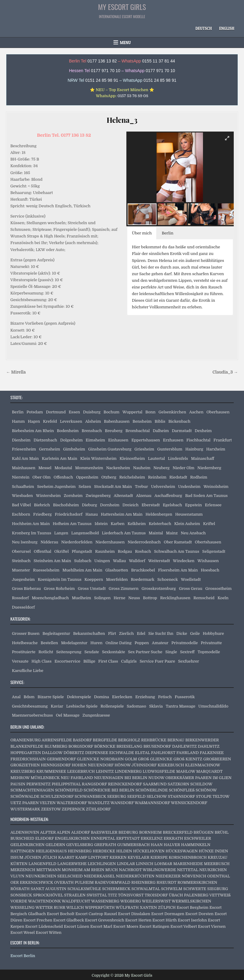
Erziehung (145, 697)
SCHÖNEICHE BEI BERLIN (109, 790)
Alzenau (144, 496)
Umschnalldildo (213, 706)
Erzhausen (173, 440)
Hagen (34, 421)
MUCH (112, 870)
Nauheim (142, 468)
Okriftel (62, 551)
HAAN (157, 845)
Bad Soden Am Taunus (206, 496)
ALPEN (63, 832)
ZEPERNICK (73, 809)
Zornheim (73, 496)
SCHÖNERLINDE (152, 790)
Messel (45, 468)
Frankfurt (223, 440)
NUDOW (156, 778)
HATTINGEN (22, 851)
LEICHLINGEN (102, 864)
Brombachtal (138, 431)
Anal (16, 697)
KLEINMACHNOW (203, 765)
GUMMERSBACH (134, 845)
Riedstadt (178, 477)
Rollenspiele (112, 706)
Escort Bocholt (60, 914)
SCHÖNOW (206, 790)
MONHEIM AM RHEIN (83, 870)
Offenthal (43, 551)
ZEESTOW (51, 809)
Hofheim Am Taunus (72, 524)
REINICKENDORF (125, 784)
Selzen (85, 487)
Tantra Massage (180, 706)
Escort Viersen (212, 926)
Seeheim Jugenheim (56, 487)
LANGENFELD (42, 864)
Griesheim (144, 449)
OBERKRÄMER (180, 778)
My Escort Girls (122, 7)
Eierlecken (122, 697)
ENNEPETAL (103, 838)
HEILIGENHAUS (51, 851)
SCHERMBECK (116, 889)
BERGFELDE (105, 740)
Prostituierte (24, 652)
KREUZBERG (23, 771)
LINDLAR (126, 864)
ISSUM (17, 857)
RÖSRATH (20, 889)
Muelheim (81, 598)
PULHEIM (84, 882)
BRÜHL (222, 832)
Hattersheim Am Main (122, 514)
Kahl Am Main (25, 458)
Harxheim (216, 449)
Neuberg (162, 468)
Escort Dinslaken (134, 914)
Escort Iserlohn (192, 920)
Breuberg (114, 431)
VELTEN (48, 803)
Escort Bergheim (193, 907)
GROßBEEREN (217, 759)
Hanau (92, 514)
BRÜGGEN (204, 832)
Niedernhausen (110, 542)
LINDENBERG (128, 771)
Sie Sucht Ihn (161, 633)
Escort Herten (138, 920)
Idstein (101, 524)
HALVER (172, 845)
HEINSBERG (80, 851)
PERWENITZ (38, 784)
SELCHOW (157, 796)
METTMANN (48, 870)
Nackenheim (118, 468)
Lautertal (156, 458)
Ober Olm (41, 477)
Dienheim (21, 440)
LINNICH (145, 864)
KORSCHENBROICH (188, 857)
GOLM (131, 759)
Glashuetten (117, 570)
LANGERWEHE (72, 864)
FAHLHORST (163, 753)
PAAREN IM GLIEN (213, 778)
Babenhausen (117, 421)
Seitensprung (69, 652)
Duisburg (92, 412)
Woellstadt (191, 579)
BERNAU (176, 740)
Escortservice (68, 661)
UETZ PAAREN (24, 803)
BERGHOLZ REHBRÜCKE (142, 740)
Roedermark (143, 579)
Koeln (223, 598)
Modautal (63, 468)
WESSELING (22, 907)
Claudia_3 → (225, 372)
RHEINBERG (143, 882)
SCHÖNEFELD (69, 790)
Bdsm (29, 697)
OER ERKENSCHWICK (32, 882)
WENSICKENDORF (189, 803)
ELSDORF (45, 838)
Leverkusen (71, 421)
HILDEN (124, 851)
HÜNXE (206, 851)
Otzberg (109, 477)
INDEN (221, 851)
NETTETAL (188, 870)
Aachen (196, 412)
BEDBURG (128, 832)
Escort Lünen (77, 926)
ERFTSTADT (128, 838)
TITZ (112, 895)
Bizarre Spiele (51, 697)
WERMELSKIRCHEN (191, 901)
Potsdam (35, 412)
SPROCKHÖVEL (48, 895)
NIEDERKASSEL (99, 876)
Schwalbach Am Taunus (177, 551)
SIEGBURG (218, 889)
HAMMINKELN (196, 845)
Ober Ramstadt (178, 542)
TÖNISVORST (131, 895)
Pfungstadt (82, 551)
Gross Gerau (191, 589)
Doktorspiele (79, 697)
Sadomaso (136, 706)
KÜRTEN (19, 864)
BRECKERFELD (177, 832)
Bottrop (150, 598)
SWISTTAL (97, 895)
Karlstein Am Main (60, 458)
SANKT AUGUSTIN (48, 889)
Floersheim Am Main (178, 570)
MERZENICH (23, 870)
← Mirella (16, 372)
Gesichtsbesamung (30, 706)
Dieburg (89, 505)
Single (171, 652)
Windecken (184, 561)
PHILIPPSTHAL (66, 784)
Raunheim (105, 551)
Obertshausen (208, 542)
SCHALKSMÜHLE (84, 889)
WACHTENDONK (44, 901)
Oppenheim (87, 477)
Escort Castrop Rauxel (96, 914)
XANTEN (148, 907)
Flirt (112, 633)
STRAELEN (75, 895)
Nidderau (49, 542)
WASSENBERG (105, 901)
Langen (61, 533)
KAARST (66, 857)
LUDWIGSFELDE (159, 771)
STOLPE (204, 796)
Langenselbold (85, 533)
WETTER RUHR (50, 907)
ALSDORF (81, 832)
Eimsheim (95, 440)
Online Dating (119, 643)
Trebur (141, 487)
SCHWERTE (195, 889)
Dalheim (161, 431)
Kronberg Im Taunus (31, 533)
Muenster (21, 570)
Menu (125, 43)
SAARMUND (155, 784)
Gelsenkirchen (173, 412)
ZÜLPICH (167, 907)
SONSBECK (21, 895)
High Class (41, 661)
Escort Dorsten (199, 914)
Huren (97, 643)
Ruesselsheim (46, 570)
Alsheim (93, 421)
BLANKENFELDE (27, 746)
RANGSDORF (94, 784)
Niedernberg (209, 468)
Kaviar (57, 706)
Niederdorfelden (77, 542)
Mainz (172, 533)
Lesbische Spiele (82, 706)
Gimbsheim (74, 449)
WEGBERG (131, 901)
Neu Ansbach (193, 533)
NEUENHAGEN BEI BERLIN (121, 778)
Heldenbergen (159, 514)
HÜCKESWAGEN (182, 851)
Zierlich (127, 633)
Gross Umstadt (92, 589)
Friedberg (43, 514)
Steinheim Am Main (52, 561)
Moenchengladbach (50, 598)
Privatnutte (211, 643)
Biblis (160, 421)
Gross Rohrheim (59, 589)
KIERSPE (159, 857)
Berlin (18, 412)
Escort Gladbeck (69, 920)
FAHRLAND (188, 753)
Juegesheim (23, 579)
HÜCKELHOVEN (149, 851)
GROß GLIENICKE (155, 759)
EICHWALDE (122, 753)
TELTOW (221, 796)
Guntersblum (170, 449)
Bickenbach (179, 421)
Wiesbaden (22, 496)
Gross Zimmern (124, 589)
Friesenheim (24, 449)
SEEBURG (117, 796)
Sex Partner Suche (145, 652)
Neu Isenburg (25, 542)
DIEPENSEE (97, 753)
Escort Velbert (184, 926)
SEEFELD (136, 796)
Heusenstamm (189, 514)
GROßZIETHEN (25, 765)
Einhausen (118, 440)
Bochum (111, 412)
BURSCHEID (22, 838)
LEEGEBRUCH (81, 771)
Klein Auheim (187, 524)
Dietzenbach (45, 440)
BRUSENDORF (157, 746)
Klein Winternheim (98, 458)
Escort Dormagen (168, 914)
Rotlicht (46, 652)
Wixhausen (208, 561)
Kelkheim (137, 524)
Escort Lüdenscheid (44, 926)
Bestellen (49, 643)
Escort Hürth (165, 920)
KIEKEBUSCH (171, 765)
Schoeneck (168, 579)
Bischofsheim (66, 505)
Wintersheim (48, 496)
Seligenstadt (214, 551)
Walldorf (137, 561)
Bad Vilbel (21, 505)
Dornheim (110, 505)
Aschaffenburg (168, 496)
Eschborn (21, 514)
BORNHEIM (150, 832)
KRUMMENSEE (51, 771)
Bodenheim (68, 431)
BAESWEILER (104, 832)
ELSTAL (142, 753)
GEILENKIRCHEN (27, 845)
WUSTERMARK (25, 809)
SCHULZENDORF (57, 796)
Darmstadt (182, 431)
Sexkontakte (113, 652)
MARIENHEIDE (188, 864)
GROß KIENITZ (188, 759)
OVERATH (64, 882)
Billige (89, 661)
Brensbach (92, 431)
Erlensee (213, 505)
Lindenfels (178, 458)
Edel (141, 633)
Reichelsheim (132, 477)
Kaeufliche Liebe (27, 671)
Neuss (134, 598)
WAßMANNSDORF (152, 803)
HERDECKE (104, 851)
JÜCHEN (33, 857)
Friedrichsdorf (69, 514)
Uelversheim (163, 487)
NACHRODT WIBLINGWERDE (147, 870)
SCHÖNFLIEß (182, 790)
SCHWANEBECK (90, 796)
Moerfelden (117, 579)
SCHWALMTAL (146, 889)
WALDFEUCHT (76, 901)
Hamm (18, 421)
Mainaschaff (203, 458)
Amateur (160, 643)
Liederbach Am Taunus (124, 533)
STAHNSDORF (181, 796)
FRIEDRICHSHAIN (28, 759)
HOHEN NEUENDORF (93, 765)
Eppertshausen (146, 440)
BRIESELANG (129, 746)
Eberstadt (151, 505)
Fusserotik (185, 697)
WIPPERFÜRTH (100, 907)
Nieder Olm (183, 468)
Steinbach (21, 561)
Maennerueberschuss (32, 715)
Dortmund (56, 412)
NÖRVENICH (194, 876)
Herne (120, 598)
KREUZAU (218, 857)
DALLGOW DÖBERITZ (63, 753)
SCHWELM (172, 889)
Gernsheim (49, 449)
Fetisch (165, 697)
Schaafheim (23, 487)
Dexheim (203, 431)
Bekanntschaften (89, 633)
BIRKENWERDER (202, 740)
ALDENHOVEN (25, 832)
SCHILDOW (201, 784)
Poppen (142, 643)
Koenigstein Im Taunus (60, 579)
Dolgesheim (71, 440)
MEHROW (20, 778)
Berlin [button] (168, 233)
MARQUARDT (209, 771)
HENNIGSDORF (56, 765)
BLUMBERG (56, 746)
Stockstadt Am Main (113, 487)
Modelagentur (74, 643)
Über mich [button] (142, 233)
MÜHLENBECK (45, 778)
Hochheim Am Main (31, 524)
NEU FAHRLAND (77, 778)
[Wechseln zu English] (227, 29)
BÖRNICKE (105, 746)
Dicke (182, 633)
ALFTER (48, 832)
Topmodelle (209, 652)
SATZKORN (179, 784)
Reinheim (157, 477)
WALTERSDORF (72, 803)
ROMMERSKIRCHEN (197, 882)
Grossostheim (219, 589)
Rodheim (199, 477)
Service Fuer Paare (157, 661)
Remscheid (204, 598)
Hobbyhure (213, 633)
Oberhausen (218, 412)
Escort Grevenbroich (105, 920)
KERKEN (118, 857)
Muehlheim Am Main (82, 570)
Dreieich (130, 505)
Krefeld (50, 421)
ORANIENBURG (25, 740)
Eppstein (194, 505)
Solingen (102, 598)
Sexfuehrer (189, 661)
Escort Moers (126, 926)
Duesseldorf (23, 607)
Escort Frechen (38, 920)
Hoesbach (210, 570)
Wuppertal (132, 412)
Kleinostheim (132, 458)
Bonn (151, 412)
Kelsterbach (160, 524)
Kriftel (209, 524)
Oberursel (21, 551)
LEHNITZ (105, 771)
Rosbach (143, 551)
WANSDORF (122, 803)
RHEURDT (166, 882)
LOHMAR (163, 864)
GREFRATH (105, 845)
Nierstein (21, 477)
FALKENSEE (212, 753)
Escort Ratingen (154, 926)
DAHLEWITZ (185, 746)
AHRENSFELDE (57, 740)
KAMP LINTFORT (92, 857)
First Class (108, 661)
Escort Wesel (22, 932)
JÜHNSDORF (144, 765)
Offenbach (63, 477)
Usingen (102, 561)
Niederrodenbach (144, 542)
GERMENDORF (61, 759)
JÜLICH (50, 857)
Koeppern (94, 579)
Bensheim (142, 421)
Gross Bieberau (26, 589)
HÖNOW (123, 765)
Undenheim (189, 487)
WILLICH (75, 907)
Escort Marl (101, 926)
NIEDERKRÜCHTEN (135, 876)
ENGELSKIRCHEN (72, 838)
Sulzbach (83, 561)
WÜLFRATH (127, 907)
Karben (118, 524)
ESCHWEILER (197, 838)
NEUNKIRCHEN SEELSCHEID (54, 876)
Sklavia (156, 706)
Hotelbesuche (25, 643)
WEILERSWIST (156, 901)
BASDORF (82, 740)
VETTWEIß (220, 895)
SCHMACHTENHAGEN (32, 790)
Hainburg (194, 449)
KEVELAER (138, 857)
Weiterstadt (159, 561)
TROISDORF (156, 895)
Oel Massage (68, 715)
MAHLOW (186, 771)
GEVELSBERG (80, 845)
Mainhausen (24, 468)
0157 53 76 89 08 (133, 96)
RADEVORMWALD (112, 882)
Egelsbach (173, 505)
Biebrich (42, 505)
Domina (102, 697)
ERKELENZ (152, 838)
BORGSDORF (81, 746)
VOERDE (19, 901)
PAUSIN (18, 784)
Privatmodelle (185, 643)
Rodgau (125, 551)
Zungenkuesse (96, 715)
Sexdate (92, 652)
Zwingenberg (98, 496)
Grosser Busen (26, 633)
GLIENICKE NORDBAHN (100, 759)
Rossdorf (20, 598)
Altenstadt (123, 496)
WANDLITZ (99, 803)
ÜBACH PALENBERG (189, 895)
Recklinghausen (175, 598)
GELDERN (55, 845)
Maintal (156, 533)
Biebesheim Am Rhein (33, 431)
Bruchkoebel (143, 570)
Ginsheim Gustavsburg (110, 449)
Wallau (119, 561)
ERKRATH (173, 838)
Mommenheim (89, 468)
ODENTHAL (219, 876)
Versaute (20, 661)
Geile (195, 633)
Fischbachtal (198, 440)
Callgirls (129, 661)
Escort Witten (49, 932)
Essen (74, 412)
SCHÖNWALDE (25, 796)
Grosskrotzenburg (159, 589)
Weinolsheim (216, 487)
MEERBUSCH (217, 864)
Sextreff (187, 652)
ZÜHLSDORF (98, 809)
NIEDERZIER (168, 876)
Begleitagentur (56, 633)
